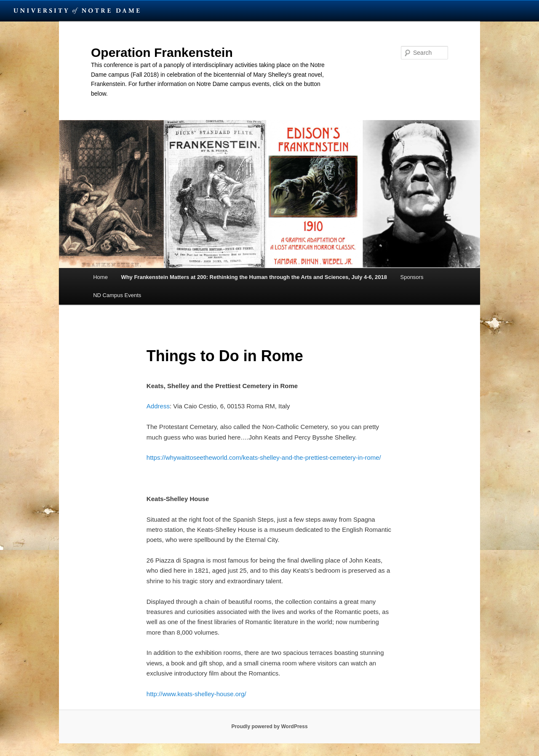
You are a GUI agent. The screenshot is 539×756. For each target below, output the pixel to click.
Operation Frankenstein (162, 52)
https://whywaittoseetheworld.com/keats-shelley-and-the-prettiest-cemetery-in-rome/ (264, 457)
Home (100, 277)
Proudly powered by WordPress (269, 727)
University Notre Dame (77, 11)
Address (158, 406)
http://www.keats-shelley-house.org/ (196, 694)
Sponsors (412, 277)
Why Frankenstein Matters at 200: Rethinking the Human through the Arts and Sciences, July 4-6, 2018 (254, 277)
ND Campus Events (117, 295)
